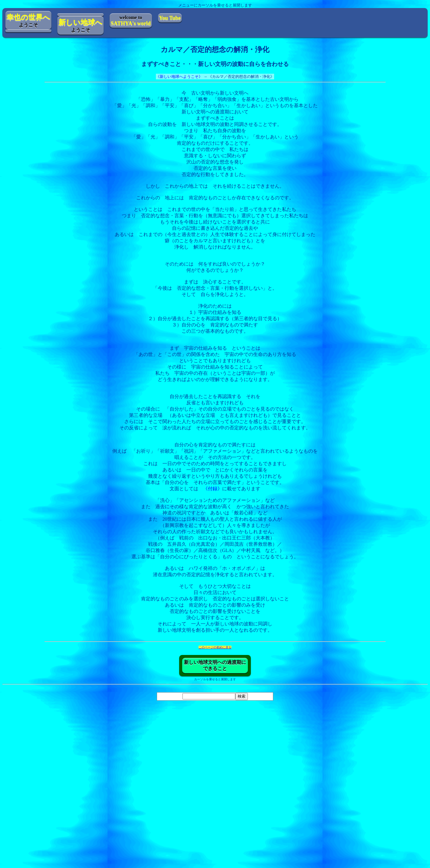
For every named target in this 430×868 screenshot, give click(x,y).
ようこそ (28, 20)
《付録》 (213, 489)
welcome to (131, 21)
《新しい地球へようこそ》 (179, 77)
